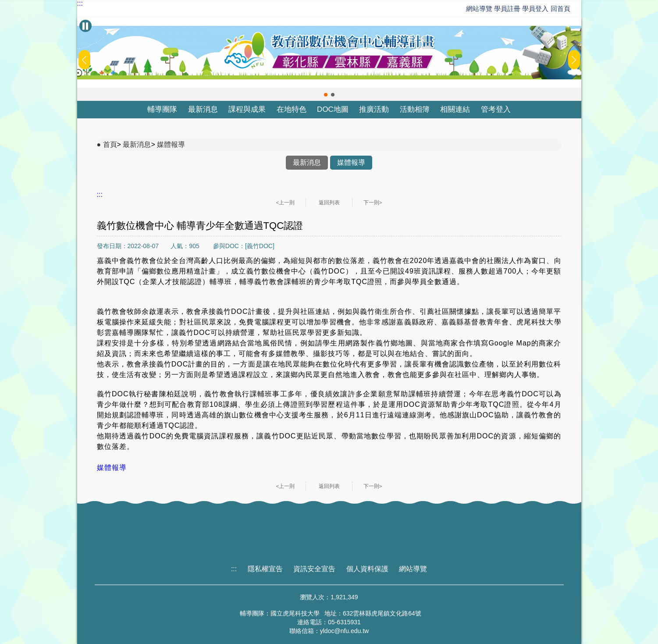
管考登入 (496, 109)
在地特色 (292, 109)
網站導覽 (479, 9)
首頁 (110, 144)
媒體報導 (171, 144)
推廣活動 (374, 109)
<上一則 (286, 203)
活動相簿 (415, 109)
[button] (326, 95)
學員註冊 (507, 9)
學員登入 (535, 9)
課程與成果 (247, 109)
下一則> (373, 203)
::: (80, 4)
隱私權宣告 (265, 569)
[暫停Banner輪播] (85, 26)
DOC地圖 (333, 109)
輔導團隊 (162, 109)
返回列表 (329, 203)
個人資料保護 (367, 569)
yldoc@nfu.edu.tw (345, 631)
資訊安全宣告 (314, 569)
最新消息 (203, 109)
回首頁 (560, 9)
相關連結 (455, 109)
